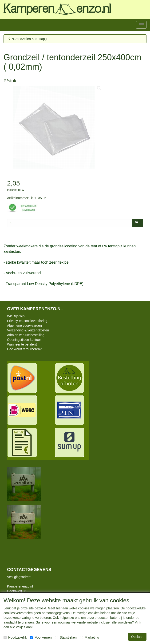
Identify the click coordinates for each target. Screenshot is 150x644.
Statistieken (66, 637)
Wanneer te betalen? (22, 344)
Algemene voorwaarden (24, 326)
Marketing (89, 637)
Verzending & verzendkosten (28, 330)
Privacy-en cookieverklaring (27, 321)
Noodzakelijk (15, 637)
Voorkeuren (41, 637)
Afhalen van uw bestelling (26, 335)
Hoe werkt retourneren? (24, 349)
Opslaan (137, 637)
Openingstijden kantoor (24, 340)
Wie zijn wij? (16, 316)
